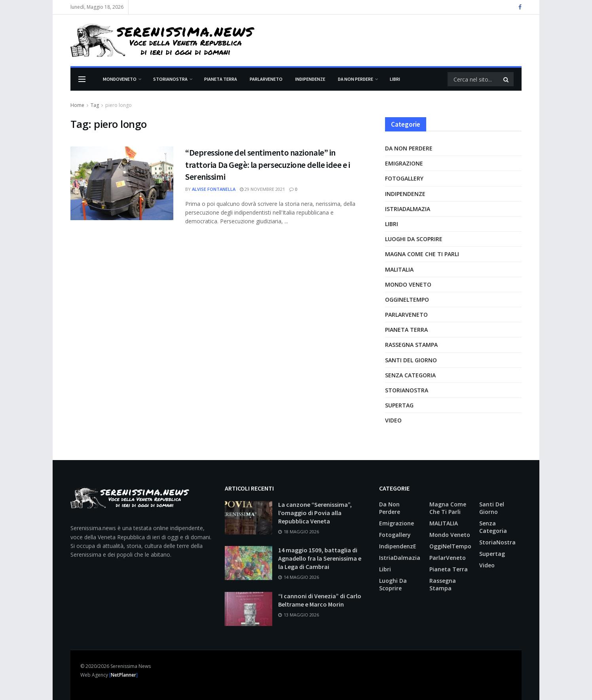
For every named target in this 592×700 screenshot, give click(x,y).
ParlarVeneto (266, 79)
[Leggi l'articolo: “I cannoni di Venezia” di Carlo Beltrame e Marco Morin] (249, 609)
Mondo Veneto (408, 284)
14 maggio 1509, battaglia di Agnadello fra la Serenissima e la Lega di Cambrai (320, 558)
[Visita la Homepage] (162, 40)
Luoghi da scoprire (414, 239)
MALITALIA (399, 269)
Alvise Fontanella (214, 189)
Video (393, 420)
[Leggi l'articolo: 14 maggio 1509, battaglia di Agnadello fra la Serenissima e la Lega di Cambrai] (249, 563)
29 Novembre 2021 (262, 189)
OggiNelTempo (407, 300)
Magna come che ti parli (422, 254)
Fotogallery (404, 178)
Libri (395, 79)
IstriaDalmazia (408, 209)
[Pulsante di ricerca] (507, 79)
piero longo (119, 105)
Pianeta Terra (221, 79)
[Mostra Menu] (82, 79)
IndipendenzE (310, 79)
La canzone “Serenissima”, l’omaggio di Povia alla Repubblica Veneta (315, 513)
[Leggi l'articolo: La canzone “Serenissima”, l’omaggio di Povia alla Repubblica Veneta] (249, 517)
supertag (399, 405)
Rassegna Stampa (411, 345)
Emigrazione (404, 163)
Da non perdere (356, 79)
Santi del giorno (411, 360)
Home (77, 105)
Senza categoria (410, 375)
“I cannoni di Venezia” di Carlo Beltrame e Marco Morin (320, 600)
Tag (95, 105)
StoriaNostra (170, 79)
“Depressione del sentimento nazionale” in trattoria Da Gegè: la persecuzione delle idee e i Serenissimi (268, 165)
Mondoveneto (120, 79)
